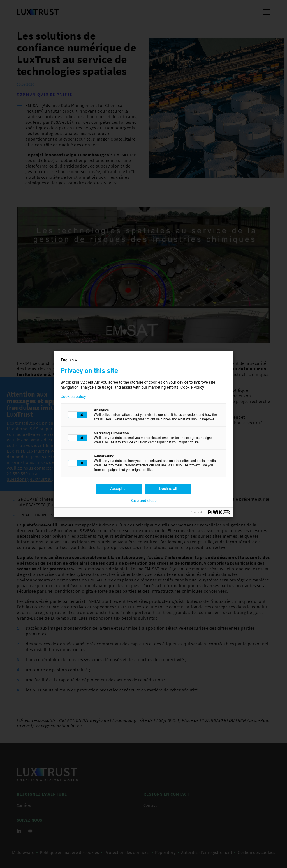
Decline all (168, 489)
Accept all (119, 489)
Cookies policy (73, 397)
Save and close (143, 501)
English (70, 360)
